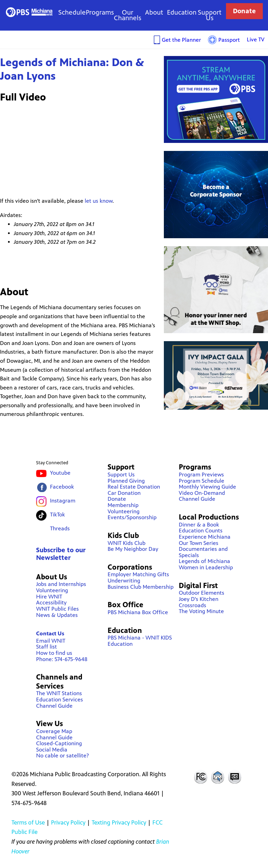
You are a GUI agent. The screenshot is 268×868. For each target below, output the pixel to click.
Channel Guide (54, 706)
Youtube (60, 473)
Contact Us (50, 633)
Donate (244, 11)
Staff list (47, 647)
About (154, 12)
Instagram (63, 501)
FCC (200, 777)
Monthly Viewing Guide (207, 487)
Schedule (72, 12)
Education (182, 12)
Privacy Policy (68, 822)
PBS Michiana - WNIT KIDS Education (140, 641)
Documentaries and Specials (203, 552)
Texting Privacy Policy (119, 822)
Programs (100, 12)
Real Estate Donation (134, 487)
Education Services (60, 700)
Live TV (256, 39)
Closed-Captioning (59, 743)
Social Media (52, 750)
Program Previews (201, 475)
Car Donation (124, 493)
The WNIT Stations (59, 693)
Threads (60, 528)
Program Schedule (202, 481)
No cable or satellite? (62, 756)
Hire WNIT (49, 597)
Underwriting (124, 581)
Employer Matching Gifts (138, 574)
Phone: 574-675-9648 (62, 659)
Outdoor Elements (202, 593)
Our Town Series (199, 543)
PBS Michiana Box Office (138, 612)
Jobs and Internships (61, 584)
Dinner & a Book (199, 525)
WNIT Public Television (29, 12)
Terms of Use (28, 822)
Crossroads (192, 605)
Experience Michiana (205, 537)
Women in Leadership (206, 567)
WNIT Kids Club (127, 543)
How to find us (54, 653)
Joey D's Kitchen (199, 599)
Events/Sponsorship (132, 517)
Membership (123, 505)
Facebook (62, 487)
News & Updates (57, 615)
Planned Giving (126, 481)
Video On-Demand (202, 493)
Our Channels (128, 15)
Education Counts (201, 531)
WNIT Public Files (57, 609)
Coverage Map (54, 731)
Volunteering (52, 590)
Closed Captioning (235, 777)
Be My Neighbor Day (133, 549)
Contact (218, 777)
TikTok (57, 515)
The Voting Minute (201, 611)
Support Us (210, 15)
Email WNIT (51, 641)
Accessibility (51, 602)
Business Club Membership (141, 587)
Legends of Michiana (204, 561)
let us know (99, 201)
